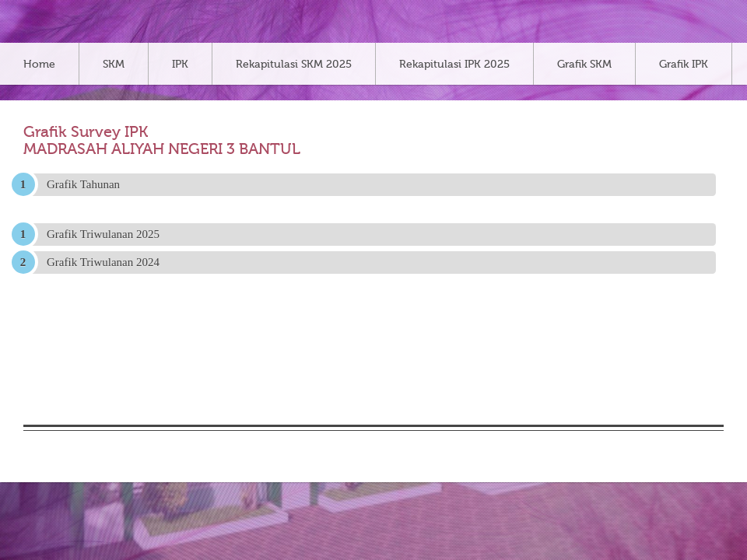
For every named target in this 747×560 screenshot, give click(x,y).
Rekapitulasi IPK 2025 (454, 65)
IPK (180, 65)
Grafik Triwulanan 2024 (103, 262)
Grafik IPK (684, 65)
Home (39, 65)
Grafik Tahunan (83, 184)
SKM (114, 65)
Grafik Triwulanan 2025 (103, 234)
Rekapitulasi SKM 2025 (294, 65)
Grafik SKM (584, 65)
